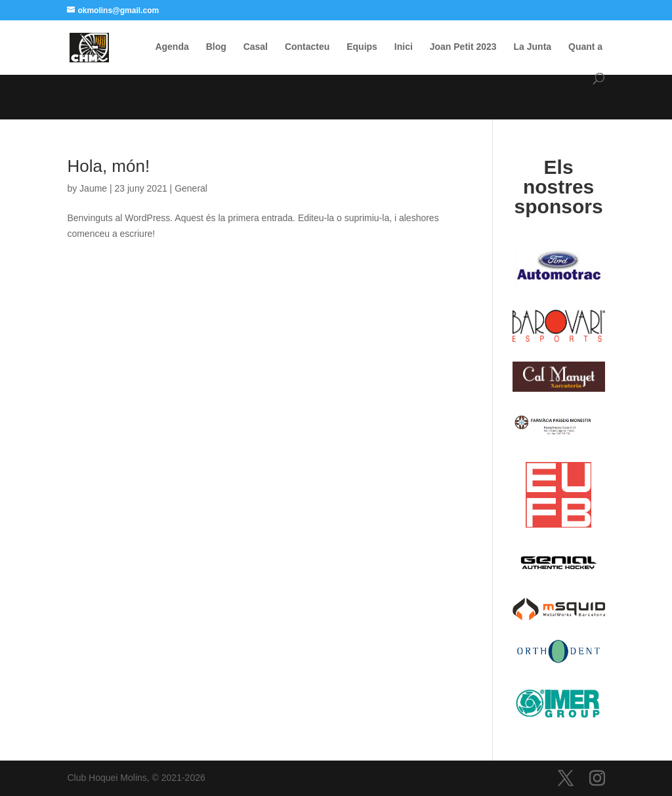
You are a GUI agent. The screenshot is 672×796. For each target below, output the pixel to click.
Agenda (172, 47)
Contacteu (307, 47)
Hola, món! (108, 166)
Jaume (93, 188)
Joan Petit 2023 (463, 47)
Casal (256, 47)
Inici (404, 47)
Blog (216, 47)
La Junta (533, 47)
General (191, 188)
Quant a (585, 47)
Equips (362, 47)
